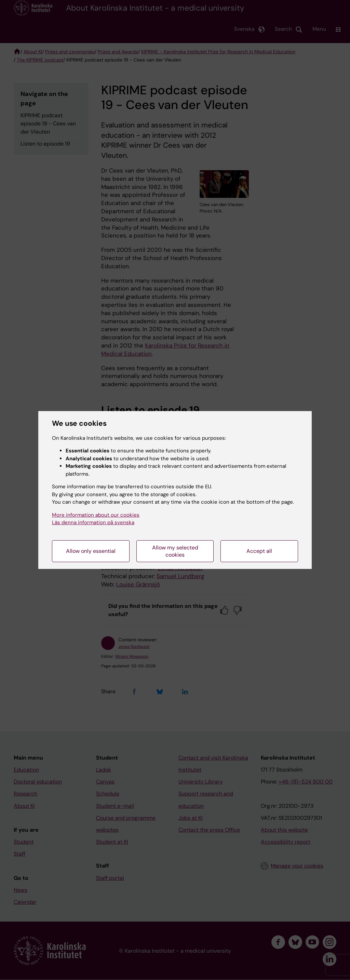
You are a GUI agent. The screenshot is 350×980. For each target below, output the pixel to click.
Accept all (259, 551)
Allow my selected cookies (175, 551)
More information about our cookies (96, 515)
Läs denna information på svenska (93, 522)
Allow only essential (91, 551)
